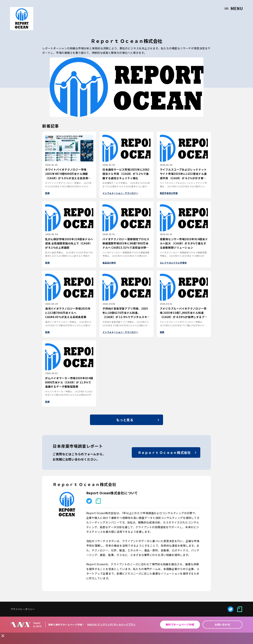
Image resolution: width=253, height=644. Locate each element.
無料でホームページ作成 (180, 624)
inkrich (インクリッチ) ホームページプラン (111, 624)
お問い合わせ (223, 624)
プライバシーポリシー (23, 609)
